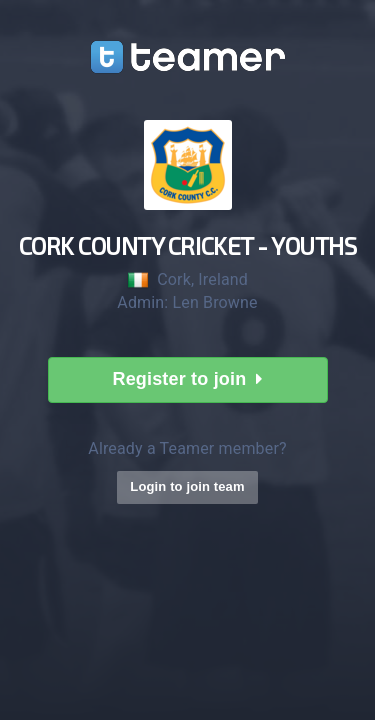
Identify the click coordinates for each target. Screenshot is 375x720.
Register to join (187, 379)
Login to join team (187, 486)
